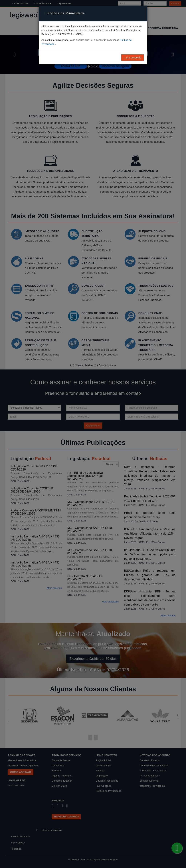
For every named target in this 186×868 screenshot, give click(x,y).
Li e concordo (133, 58)
